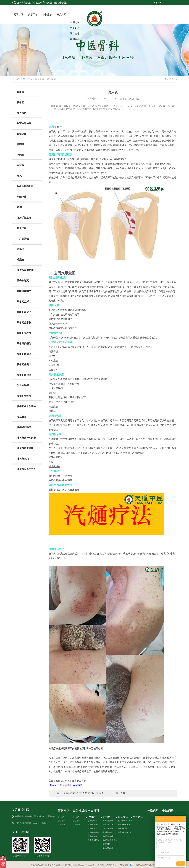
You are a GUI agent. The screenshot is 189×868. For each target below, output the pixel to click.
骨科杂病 (138, 817)
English (157, 3)
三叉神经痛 (80, 810)
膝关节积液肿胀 (25, 448)
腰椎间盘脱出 (24, 375)
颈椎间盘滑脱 (24, 323)
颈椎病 (20, 92)
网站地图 (124, 865)
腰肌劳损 (22, 417)
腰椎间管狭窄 (24, 396)
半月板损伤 (23, 239)
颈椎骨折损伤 (24, 343)
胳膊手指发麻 (24, 218)
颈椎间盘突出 (24, 312)
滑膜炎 (20, 249)
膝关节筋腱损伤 (25, 270)
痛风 (19, 176)
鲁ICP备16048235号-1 (107, 865)
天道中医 (134, 99)
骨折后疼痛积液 (25, 186)
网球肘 (20, 155)
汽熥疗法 (22, 197)
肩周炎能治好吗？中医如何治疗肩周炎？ (83, 793)
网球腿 (20, 165)
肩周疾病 (51, 79)
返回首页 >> (171, 79)
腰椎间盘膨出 (24, 354)
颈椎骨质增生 (24, 291)
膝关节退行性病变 (26, 438)
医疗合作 (75, 34)
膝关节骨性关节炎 (26, 469)
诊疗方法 (61, 821)
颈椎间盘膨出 (24, 302)
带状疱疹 (47, 15)
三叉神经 (62, 15)
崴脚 (19, 207)
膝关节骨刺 (23, 459)
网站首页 (18, 15)
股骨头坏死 (23, 281)
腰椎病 (20, 102)
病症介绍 (61, 817)
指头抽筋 (22, 228)
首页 (30, 79)
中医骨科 (39, 79)
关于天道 (33, 15)
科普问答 (61, 825)
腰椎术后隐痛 (24, 427)
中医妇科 (75, 28)
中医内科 (75, 23)
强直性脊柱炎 (24, 123)
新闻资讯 (75, 39)
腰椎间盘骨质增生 (26, 406)
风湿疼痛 (22, 134)
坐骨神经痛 (23, 385)
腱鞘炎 (20, 144)
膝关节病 (22, 113)
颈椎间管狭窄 (24, 333)
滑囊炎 (20, 260)
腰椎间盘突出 (24, 364)
